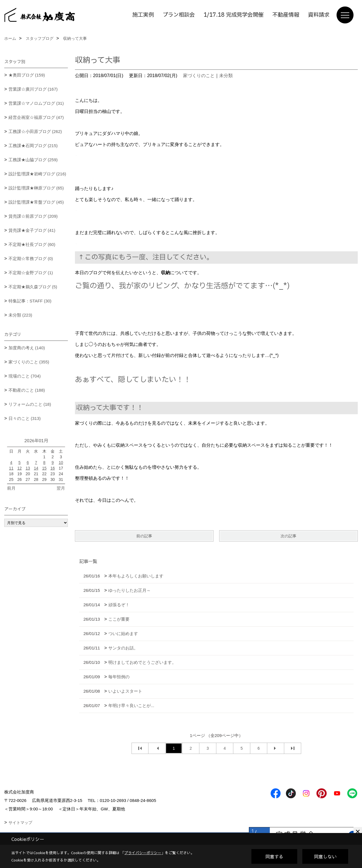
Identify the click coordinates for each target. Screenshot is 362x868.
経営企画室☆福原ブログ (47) (36, 117)
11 (11, 468)
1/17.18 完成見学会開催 (234, 15)
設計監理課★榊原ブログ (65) (36, 188)
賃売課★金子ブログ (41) (32, 230)
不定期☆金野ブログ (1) (31, 273)
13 (28, 468)
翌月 (61, 488)
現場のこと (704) (25, 376)
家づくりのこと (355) (29, 362)
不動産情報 (286, 15)
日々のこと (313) (25, 418)
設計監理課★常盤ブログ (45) (36, 202)
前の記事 (144, 536)
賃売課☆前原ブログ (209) (33, 216)
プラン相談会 (179, 15)
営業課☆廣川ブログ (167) (33, 89)
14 (36, 468)
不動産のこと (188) (27, 390)
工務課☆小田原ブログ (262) (35, 131)
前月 (11, 488)
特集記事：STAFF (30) (30, 301)
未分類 (226, 76)
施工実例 (143, 15)
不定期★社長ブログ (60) (32, 244)
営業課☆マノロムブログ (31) (36, 103)
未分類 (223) (20, 315)
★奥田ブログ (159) (27, 75)
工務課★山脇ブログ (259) (33, 160)
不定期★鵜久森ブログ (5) (33, 287)
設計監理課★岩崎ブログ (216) (37, 174)
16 (53, 468)
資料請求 (319, 15)
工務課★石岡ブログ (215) (33, 146)
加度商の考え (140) (27, 348)
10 (61, 463)
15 (44, 468)
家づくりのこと (199, 76)
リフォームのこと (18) (30, 404)
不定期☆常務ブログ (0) (31, 259)
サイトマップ (20, 823)
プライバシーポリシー (143, 853)
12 (20, 468)
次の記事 (288, 536)
